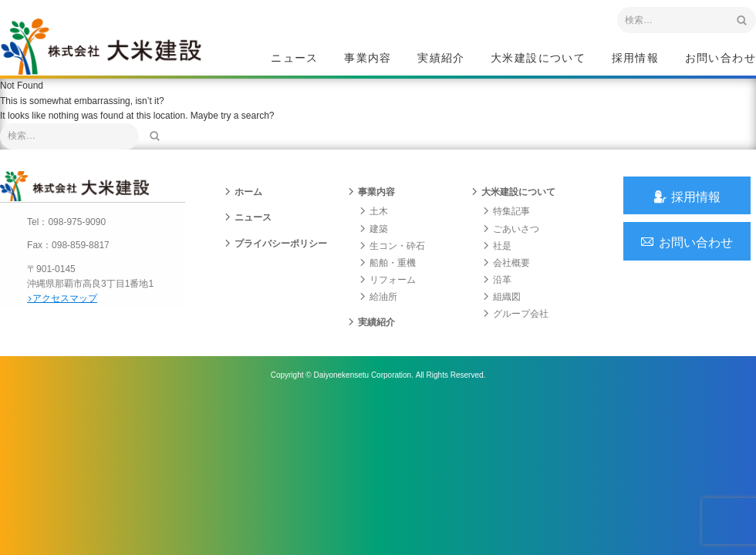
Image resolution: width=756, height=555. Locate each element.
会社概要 (506, 272)
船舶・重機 (387, 272)
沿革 (497, 290)
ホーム (243, 202)
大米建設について (538, 59)
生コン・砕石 (392, 255)
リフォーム (387, 290)
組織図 (501, 307)
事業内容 (368, 59)
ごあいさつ (511, 238)
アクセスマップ (66, 307)
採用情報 (636, 59)
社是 (497, 255)
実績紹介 (441, 59)
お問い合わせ (721, 59)
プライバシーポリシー (275, 253)
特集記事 (506, 221)
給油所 (378, 307)
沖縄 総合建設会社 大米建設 (107, 51)
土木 (373, 221)
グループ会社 (515, 324)
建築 (373, 238)
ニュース (295, 59)
